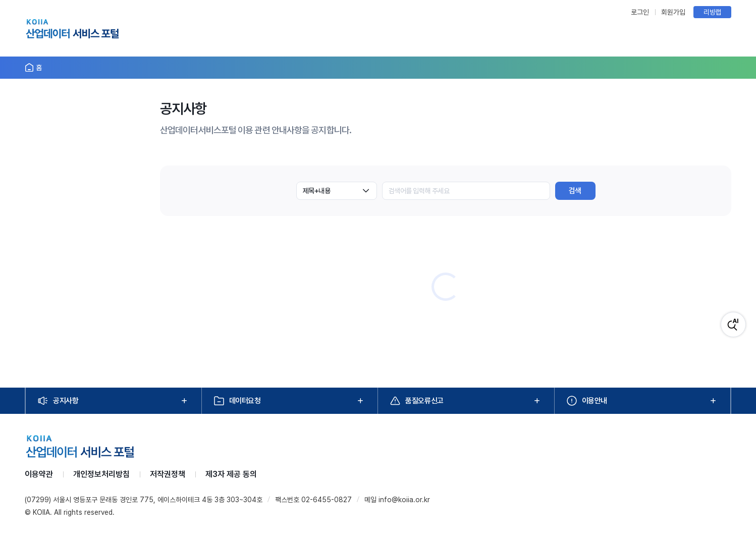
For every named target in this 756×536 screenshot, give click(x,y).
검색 (575, 191)
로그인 (640, 12)
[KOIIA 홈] (72, 30)
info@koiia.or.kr (404, 500)
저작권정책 (168, 474)
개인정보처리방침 (101, 474)
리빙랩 (712, 12)
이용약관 (39, 474)
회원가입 (673, 12)
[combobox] (337, 191)
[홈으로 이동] (33, 68)
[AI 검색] (733, 325)
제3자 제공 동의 (231, 474)
